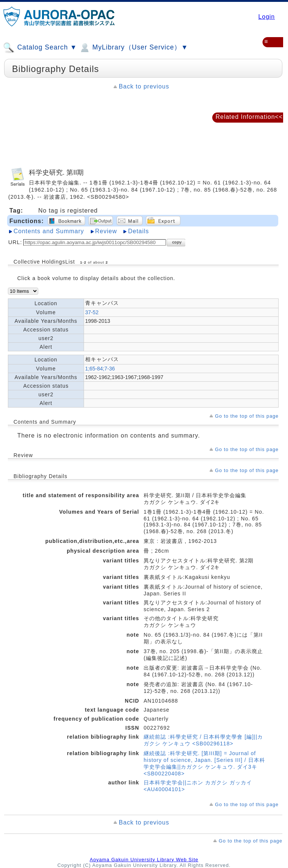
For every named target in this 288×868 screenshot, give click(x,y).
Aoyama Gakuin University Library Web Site (144, 860)
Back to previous (144, 86)
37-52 (92, 312)
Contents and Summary (49, 231)
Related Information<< (249, 117)
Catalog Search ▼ (40, 48)
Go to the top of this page (247, 416)
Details (138, 231)
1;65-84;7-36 (100, 369)
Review (106, 231)
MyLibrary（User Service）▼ (133, 48)
